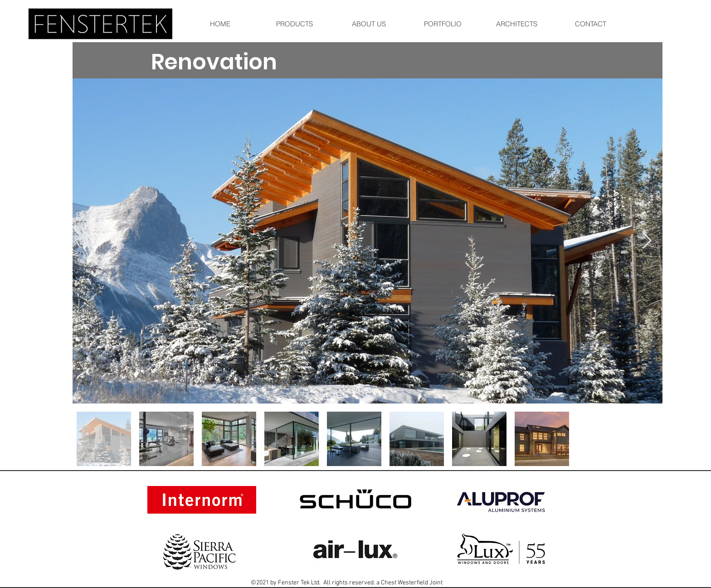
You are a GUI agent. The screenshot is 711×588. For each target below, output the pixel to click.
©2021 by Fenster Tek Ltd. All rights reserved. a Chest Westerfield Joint (347, 583)
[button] (442, 24)
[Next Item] (647, 241)
